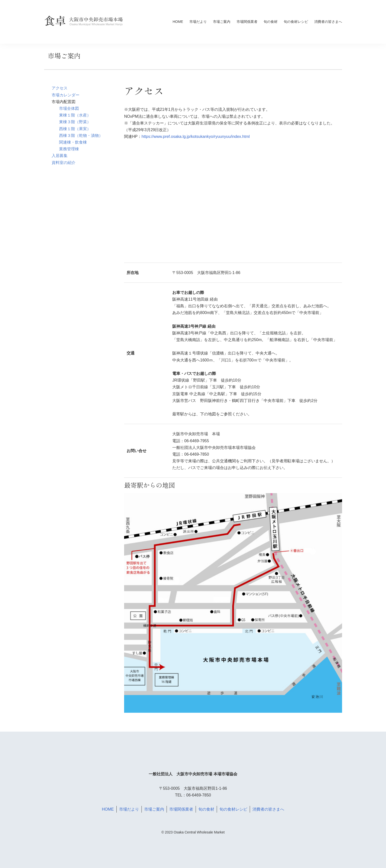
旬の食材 (271, 22)
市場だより (198, 22)
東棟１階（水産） (75, 115)
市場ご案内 (222, 22)
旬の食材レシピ (296, 22)
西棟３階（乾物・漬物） (81, 136)
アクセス (60, 88)
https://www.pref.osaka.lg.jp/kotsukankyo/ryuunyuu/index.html (196, 137)
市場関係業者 (247, 22)
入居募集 (60, 156)
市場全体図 (69, 108)
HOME (178, 22)
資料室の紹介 (64, 163)
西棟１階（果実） (75, 129)
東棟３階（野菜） (75, 122)
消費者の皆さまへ (328, 22)
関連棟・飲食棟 (73, 142)
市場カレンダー (66, 95)
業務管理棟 (69, 149)
